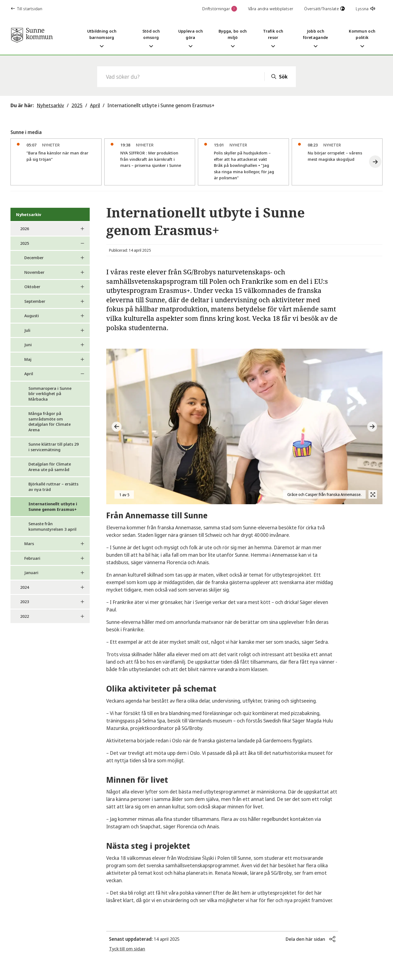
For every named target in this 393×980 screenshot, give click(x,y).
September (35, 301)
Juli (27, 330)
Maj (28, 359)
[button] (375, 162)
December (34, 258)
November (34, 272)
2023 (25, 601)
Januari (31, 572)
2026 (25, 228)
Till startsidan (27, 9)
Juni (28, 345)
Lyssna (365, 9)
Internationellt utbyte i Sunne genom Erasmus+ (161, 105)
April (95, 105)
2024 (25, 587)
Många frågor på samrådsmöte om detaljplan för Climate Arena (50, 421)
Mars (29, 543)
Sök (283, 77)
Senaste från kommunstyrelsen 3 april (52, 526)
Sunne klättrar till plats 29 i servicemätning (54, 447)
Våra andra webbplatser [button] (271, 9)
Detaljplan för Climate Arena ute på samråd (50, 467)
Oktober (32, 287)
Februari (32, 558)
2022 (25, 616)
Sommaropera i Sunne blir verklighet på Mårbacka (50, 394)
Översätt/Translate (324, 9)
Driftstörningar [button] (220, 9)
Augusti (32, 316)
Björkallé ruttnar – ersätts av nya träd (53, 487)
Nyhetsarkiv (50, 105)
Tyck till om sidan (127, 949)
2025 (77, 105)
